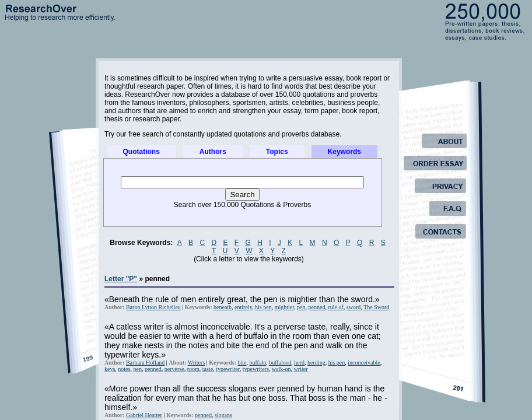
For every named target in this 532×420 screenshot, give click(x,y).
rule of (335, 307)
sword (353, 307)
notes (124, 369)
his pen (263, 307)
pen (301, 307)
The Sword (376, 307)
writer (301, 369)
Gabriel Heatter (144, 415)
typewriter (228, 369)
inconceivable (364, 363)
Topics (277, 152)
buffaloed (280, 363)
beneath (223, 307)
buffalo (258, 363)
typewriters (256, 369)
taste (208, 369)
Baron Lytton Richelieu (153, 307)
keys (110, 369)
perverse (174, 369)
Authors (213, 152)
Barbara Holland (145, 363)
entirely (243, 307)
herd (299, 363)
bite (242, 363)
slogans (223, 415)
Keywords (344, 152)
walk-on (281, 369)
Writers (197, 363)
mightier (284, 307)
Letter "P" (121, 279)
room (193, 369)
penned (317, 307)
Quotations (141, 152)
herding (316, 363)
